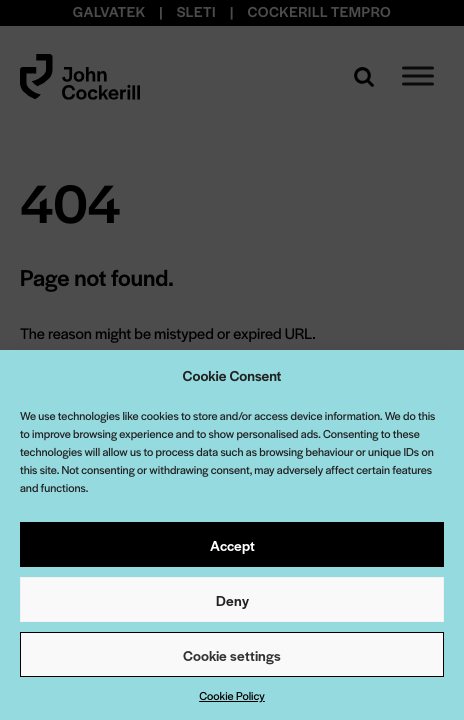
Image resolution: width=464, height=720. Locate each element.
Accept (232, 545)
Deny (232, 600)
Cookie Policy (232, 696)
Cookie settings (232, 655)
